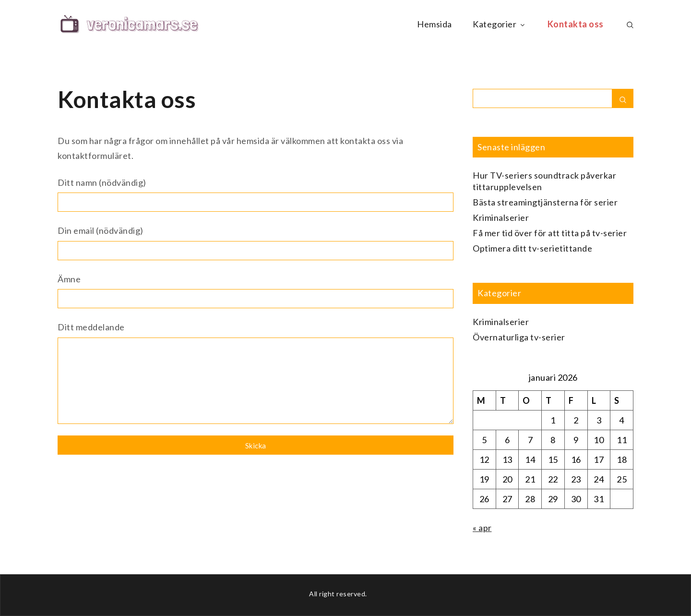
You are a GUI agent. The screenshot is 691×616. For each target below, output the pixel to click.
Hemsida (435, 24)
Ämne (256, 291)
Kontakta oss (576, 24)
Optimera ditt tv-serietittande (532, 248)
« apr (482, 528)
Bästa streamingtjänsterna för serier (545, 202)
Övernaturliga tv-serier (519, 337)
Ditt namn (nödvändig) (256, 195)
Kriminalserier (501, 217)
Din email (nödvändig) (256, 243)
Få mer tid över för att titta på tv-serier (550, 233)
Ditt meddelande (256, 375)
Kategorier (500, 24)
